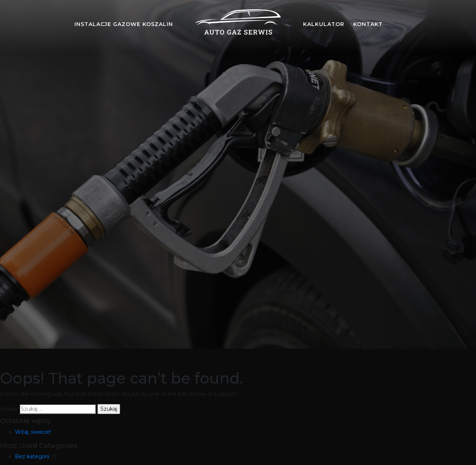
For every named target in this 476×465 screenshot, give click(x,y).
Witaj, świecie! (33, 432)
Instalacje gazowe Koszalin (124, 24)
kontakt (368, 24)
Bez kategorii (32, 456)
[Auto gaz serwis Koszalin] (238, 24)
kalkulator (324, 24)
